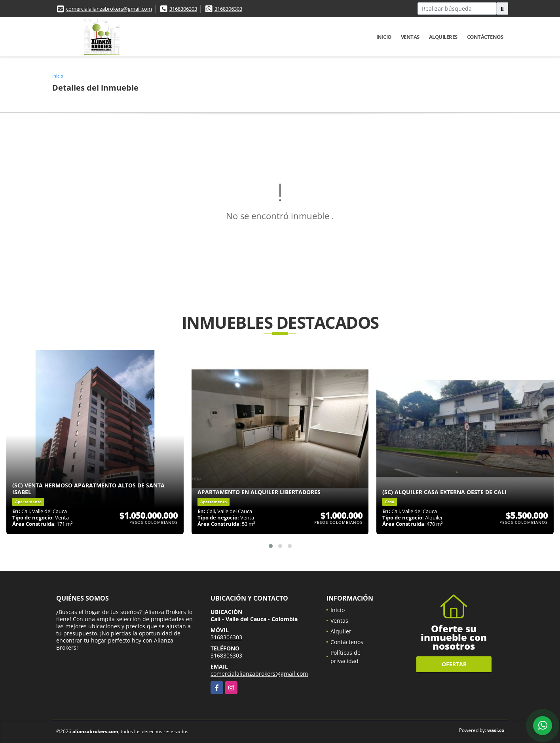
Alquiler (341, 631)
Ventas (410, 37)
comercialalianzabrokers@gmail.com (109, 9)
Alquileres (443, 37)
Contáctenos (485, 37)
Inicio (384, 37)
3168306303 (183, 9)
